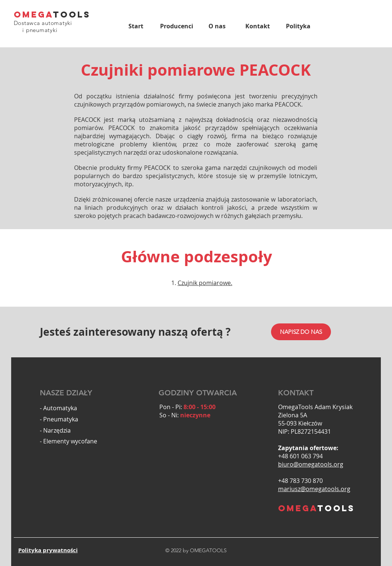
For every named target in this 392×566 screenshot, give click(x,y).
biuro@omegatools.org (311, 464)
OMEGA (34, 15)
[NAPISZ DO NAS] (301, 332)
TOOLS (72, 15)
